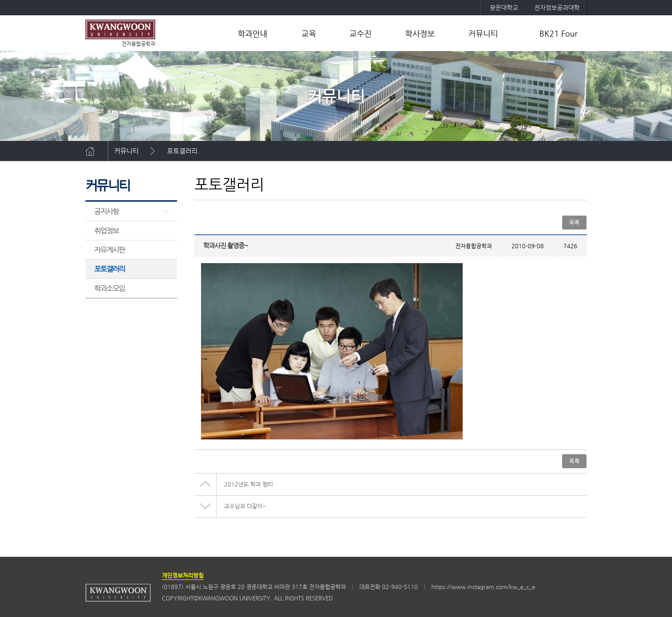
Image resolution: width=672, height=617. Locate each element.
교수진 (360, 33)
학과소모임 (110, 288)
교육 (309, 33)
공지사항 (107, 211)
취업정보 (107, 230)
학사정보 (420, 33)
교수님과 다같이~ (245, 506)
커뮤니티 (483, 33)
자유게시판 (110, 250)
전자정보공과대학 (557, 7)
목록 (574, 222)
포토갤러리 (182, 151)
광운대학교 (504, 7)
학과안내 (252, 33)
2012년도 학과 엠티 (249, 484)
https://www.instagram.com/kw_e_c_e (483, 587)
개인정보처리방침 (183, 575)
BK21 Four (559, 33)
